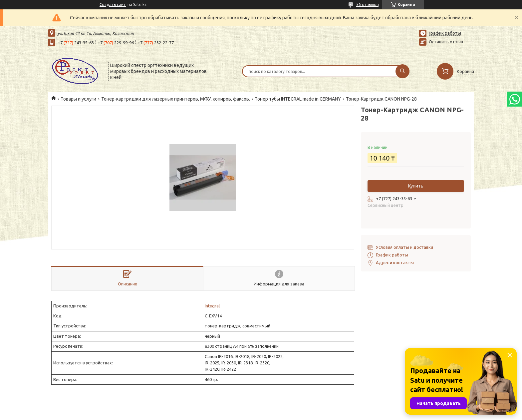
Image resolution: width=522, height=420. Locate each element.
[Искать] (402, 71)
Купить (416, 186)
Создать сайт (113, 4)
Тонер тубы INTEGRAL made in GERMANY (298, 99)
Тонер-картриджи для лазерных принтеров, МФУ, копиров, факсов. (176, 99)
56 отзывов (367, 4)
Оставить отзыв (446, 42)
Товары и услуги (78, 99)
